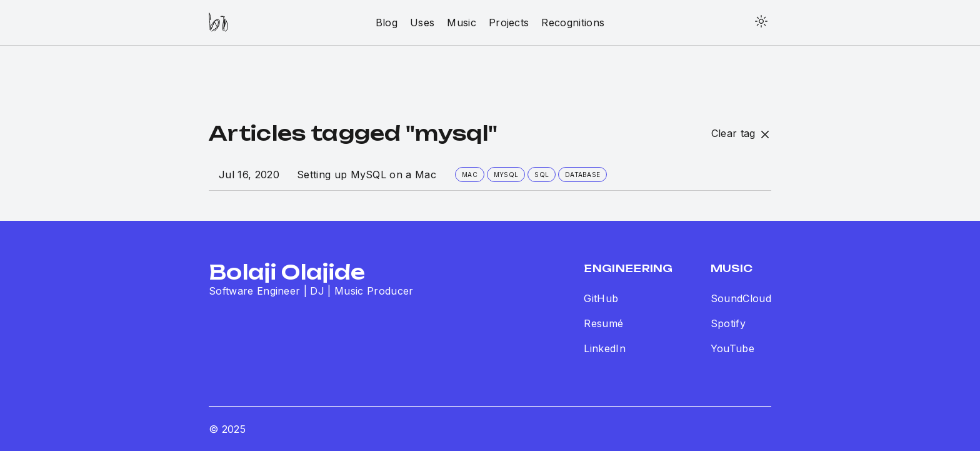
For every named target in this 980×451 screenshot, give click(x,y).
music (462, 23)
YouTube (732, 348)
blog (387, 23)
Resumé (603, 323)
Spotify (728, 323)
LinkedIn (605, 348)
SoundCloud (741, 298)
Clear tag (741, 134)
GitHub (601, 298)
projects (509, 23)
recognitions (573, 23)
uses (422, 23)
